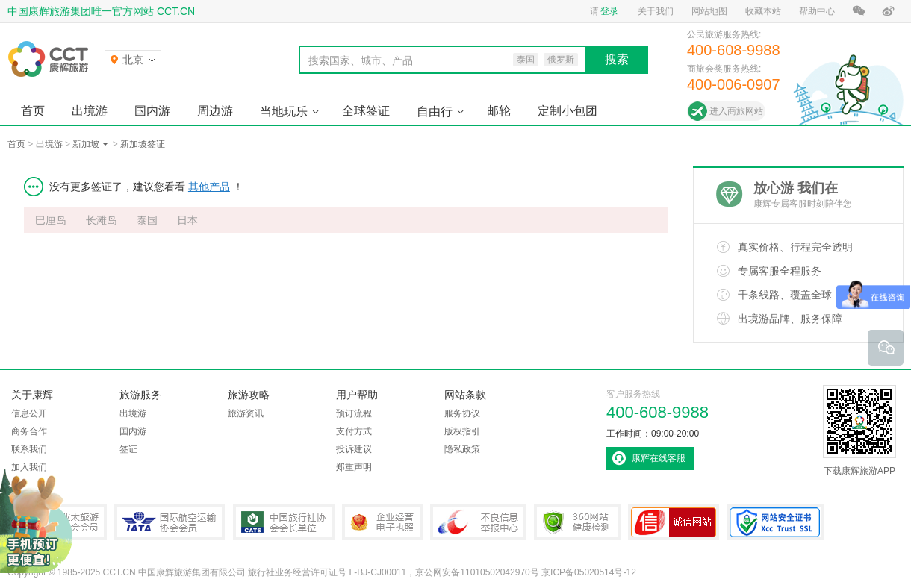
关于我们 (656, 11)
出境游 (90, 111)
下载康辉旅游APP (859, 431)
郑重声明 (354, 467)
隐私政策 (462, 449)
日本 (187, 220)
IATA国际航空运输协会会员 (170, 522)
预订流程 (354, 413)
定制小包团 (568, 111)
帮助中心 (817, 11)
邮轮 (499, 111)
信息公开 (29, 413)
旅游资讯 (246, 413)
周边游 (215, 111)
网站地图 (709, 11)
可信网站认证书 (674, 522)
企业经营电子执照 (382, 522)
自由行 (435, 112)
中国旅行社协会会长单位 (284, 522)
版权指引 (462, 431)
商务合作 (29, 431)
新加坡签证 (143, 144)
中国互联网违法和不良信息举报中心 (478, 522)
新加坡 (86, 144)
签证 (128, 449)
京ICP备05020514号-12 (589, 572)
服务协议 (462, 413)
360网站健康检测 (577, 522)
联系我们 (29, 449)
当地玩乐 (284, 112)
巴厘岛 (51, 220)
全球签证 (366, 111)
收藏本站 (763, 11)
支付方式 (354, 431)
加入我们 (29, 467)
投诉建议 (354, 449)
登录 (609, 11)
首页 (33, 111)
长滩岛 (102, 220)
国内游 (152, 111)
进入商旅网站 (736, 111)
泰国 (147, 220)
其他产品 (209, 187)
